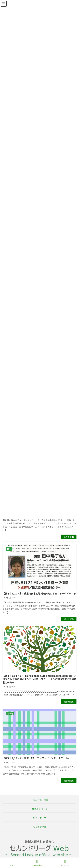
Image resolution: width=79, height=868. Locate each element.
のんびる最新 (37, 863)
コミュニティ (65, 863)
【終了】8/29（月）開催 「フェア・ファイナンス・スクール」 (37, 758)
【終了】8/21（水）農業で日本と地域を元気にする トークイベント (39, 593)
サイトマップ (39, 818)
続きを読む (69, 537)
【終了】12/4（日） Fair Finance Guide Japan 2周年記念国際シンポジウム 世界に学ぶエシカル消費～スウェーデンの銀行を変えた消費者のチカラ (39, 679)
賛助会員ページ (40, 809)
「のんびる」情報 (39, 800)
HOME (11, 863)
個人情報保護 (39, 827)
